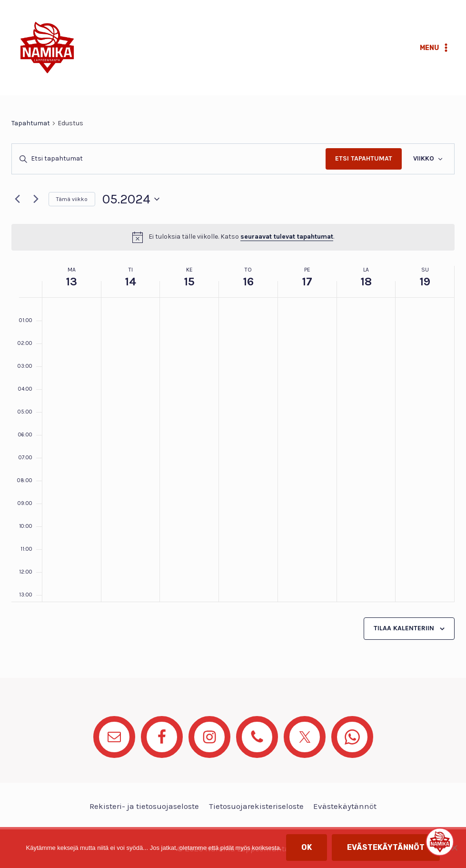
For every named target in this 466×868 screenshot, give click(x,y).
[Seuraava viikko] (36, 199)
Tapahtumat (31, 123)
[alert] (233, 237)
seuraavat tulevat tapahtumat (287, 237)
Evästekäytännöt (345, 806)
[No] (454, 848)
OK (307, 847)
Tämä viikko (72, 199)
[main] (233, 387)
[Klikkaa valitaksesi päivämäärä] (131, 199)
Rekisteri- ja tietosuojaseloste (144, 806)
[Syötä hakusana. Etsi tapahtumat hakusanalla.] (169, 159)
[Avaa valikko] (435, 48)
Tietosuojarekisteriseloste (256, 806)
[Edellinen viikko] (17, 199)
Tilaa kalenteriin (404, 628)
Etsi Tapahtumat (364, 158)
